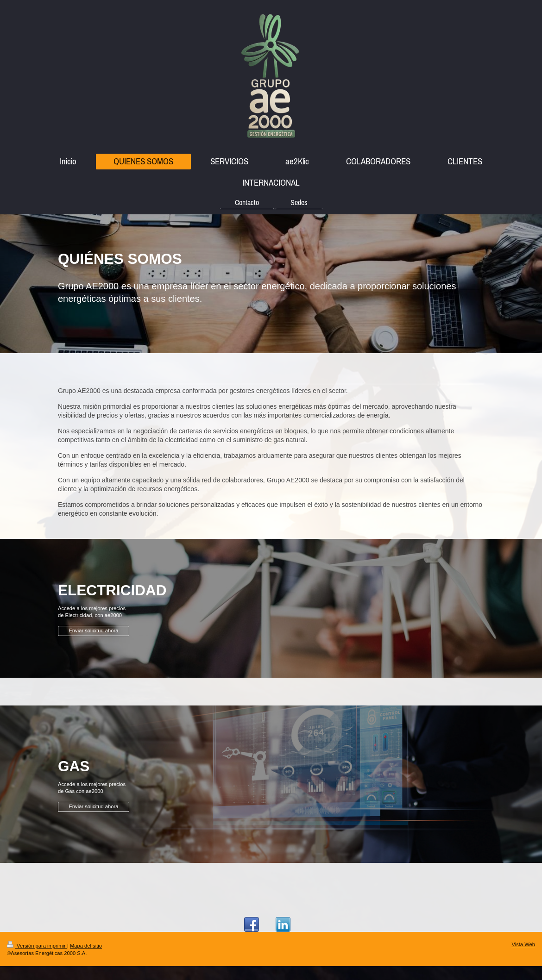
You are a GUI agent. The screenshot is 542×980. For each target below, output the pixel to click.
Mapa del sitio (86, 946)
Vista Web (523, 944)
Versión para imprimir (37, 946)
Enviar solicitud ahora (93, 630)
